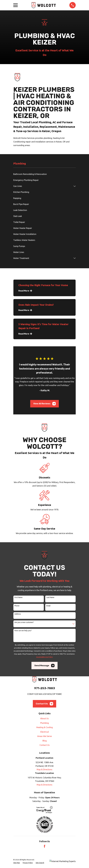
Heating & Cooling (44, 727)
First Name (18, 597)
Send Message (44, 666)
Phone (17, 606)
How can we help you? (23, 631)
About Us (44, 718)
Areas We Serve (44, 736)
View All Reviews (45, 404)
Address (18, 614)
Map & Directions (44, 769)
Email (48, 606)
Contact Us (44, 704)
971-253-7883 (45, 688)
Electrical (45, 732)
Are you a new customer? (24, 622)
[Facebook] (45, 846)
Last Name (50, 597)
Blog (45, 741)
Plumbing (44, 723)
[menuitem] (44, 174)
